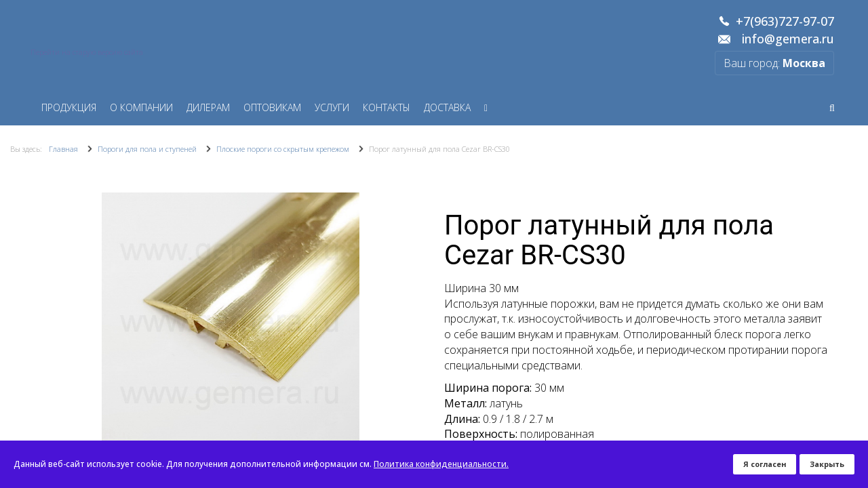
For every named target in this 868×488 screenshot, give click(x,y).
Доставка (447, 107)
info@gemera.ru (788, 39)
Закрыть (827, 464)
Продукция (69, 107)
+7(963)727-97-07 (785, 22)
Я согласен (765, 464)
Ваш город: (774, 63)
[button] (412, 321)
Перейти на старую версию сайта (87, 52)
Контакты (387, 107)
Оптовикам (272, 107)
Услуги (332, 107)
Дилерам (208, 107)
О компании (141, 107)
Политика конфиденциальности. (441, 464)
